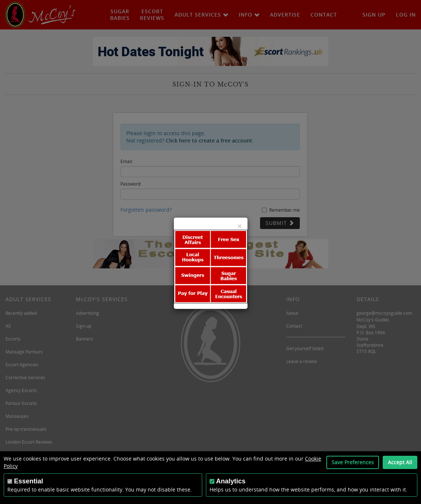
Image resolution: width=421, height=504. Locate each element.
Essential (29, 481)
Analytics (231, 481)
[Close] (239, 226)
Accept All (400, 462)
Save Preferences (353, 462)
